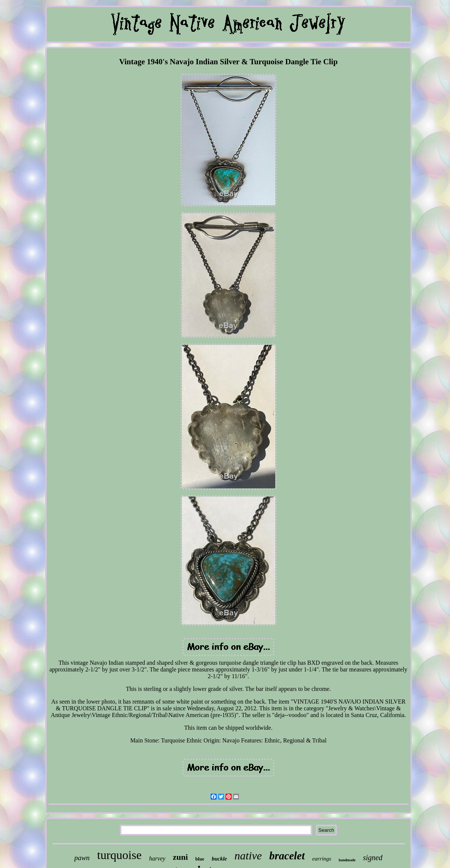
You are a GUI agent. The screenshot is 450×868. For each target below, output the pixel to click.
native (248, 855)
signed (373, 858)
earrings (322, 859)
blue (200, 859)
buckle (219, 859)
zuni (180, 857)
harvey (157, 858)
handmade (347, 860)
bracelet (287, 856)
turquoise (119, 855)
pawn (82, 858)
